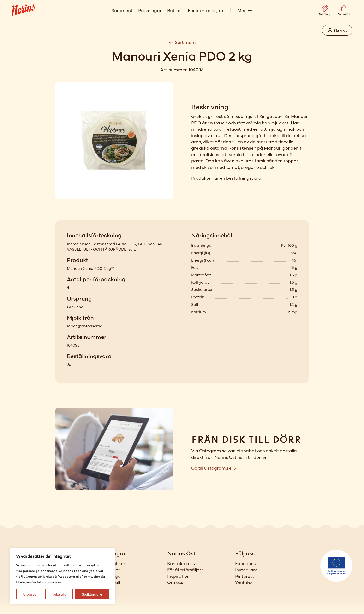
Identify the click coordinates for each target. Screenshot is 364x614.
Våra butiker (112, 563)
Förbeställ (110, 582)
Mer (242, 10)
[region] (62, 576)
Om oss (175, 582)
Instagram (246, 570)
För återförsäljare (206, 10)
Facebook (246, 563)
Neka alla (59, 594)
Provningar (150, 10)
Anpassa (30, 594)
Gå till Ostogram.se (214, 468)
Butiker (175, 10)
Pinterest (245, 576)
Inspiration (178, 576)
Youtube (244, 582)
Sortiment (122, 10)
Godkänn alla (92, 594)
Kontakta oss (181, 563)
